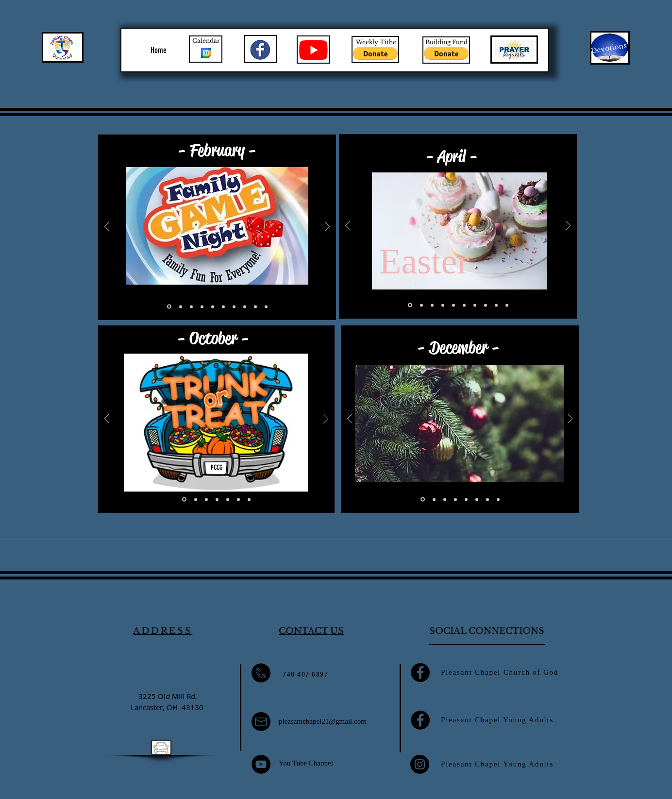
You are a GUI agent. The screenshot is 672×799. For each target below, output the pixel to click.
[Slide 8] (245, 306)
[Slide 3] (191, 306)
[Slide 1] (169, 307)
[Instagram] (420, 764)
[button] (375, 53)
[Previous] (107, 228)
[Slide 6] (223, 306)
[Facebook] (420, 672)
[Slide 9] (486, 305)
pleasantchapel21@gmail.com (323, 721)
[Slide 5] (213, 306)
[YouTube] (261, 764)
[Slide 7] (234, 306)
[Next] (327, 228)
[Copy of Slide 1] (266, 306)
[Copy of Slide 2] (255, 306)
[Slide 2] (181, 306)
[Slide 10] (421, 305)
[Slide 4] (202, 306)
